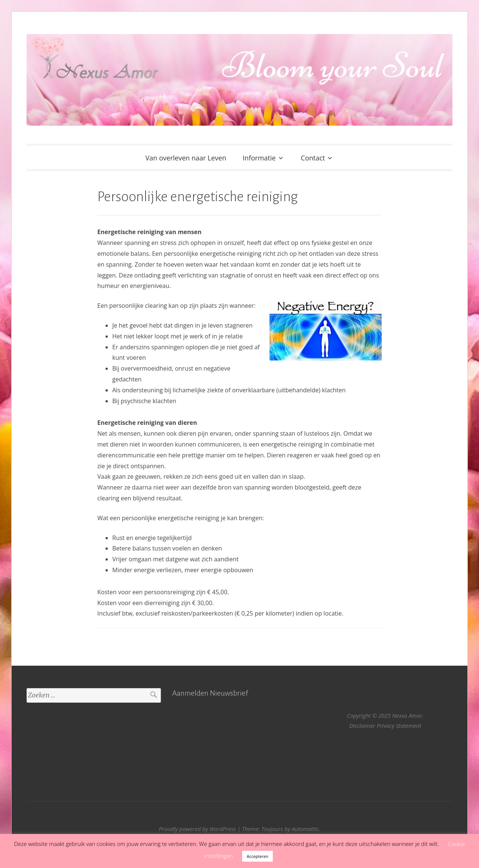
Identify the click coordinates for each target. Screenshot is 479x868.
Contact (313, 158)
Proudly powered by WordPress (197, 829)
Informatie (259, 158)
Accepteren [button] (257, 856)
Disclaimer (362, 726)
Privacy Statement (399, 726)
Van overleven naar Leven (186, 158)
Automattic (305, 829)
